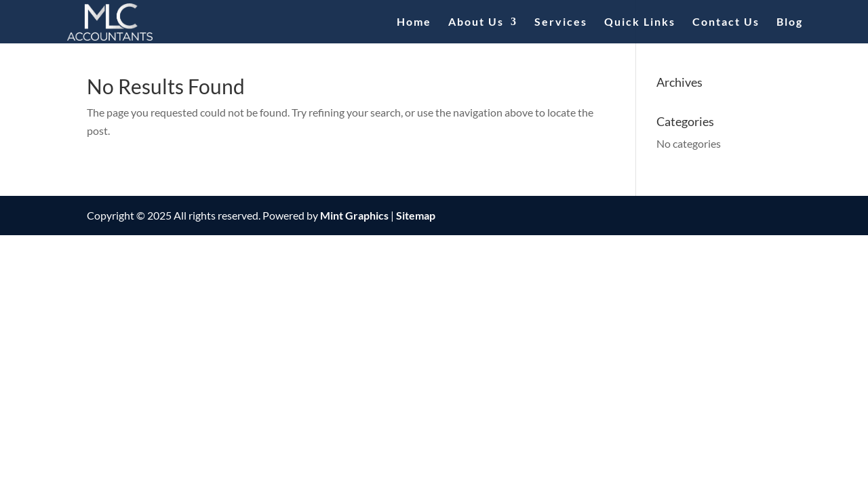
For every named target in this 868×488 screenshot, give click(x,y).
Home (414, 22)
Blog (790, 22)
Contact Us (726, 22)
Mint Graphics (354, 215)
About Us (476, 22)
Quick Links (640, 22)
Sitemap (416, 215)
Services (561, 22)
